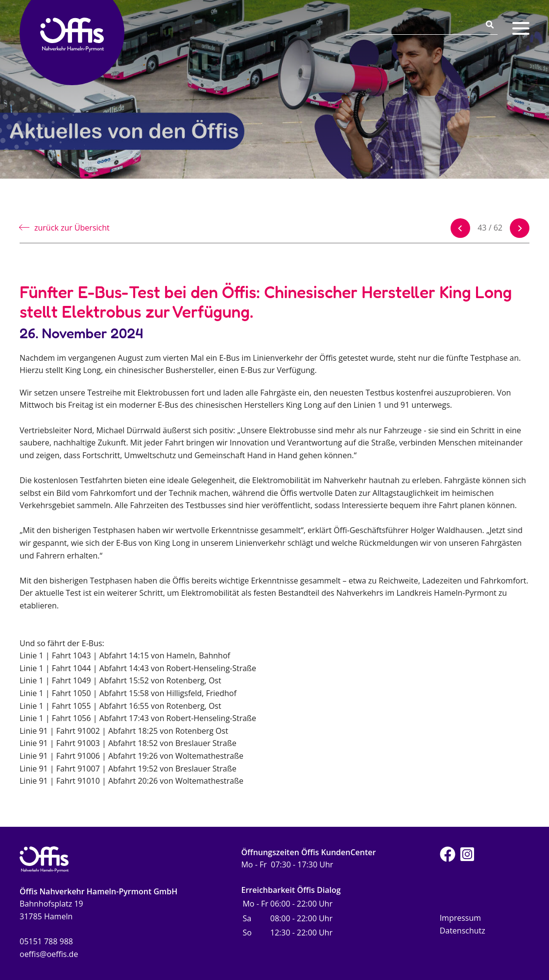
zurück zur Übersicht (72, 228)
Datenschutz (463, 931)
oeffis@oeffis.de (49, 954)
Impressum (460, 918)
